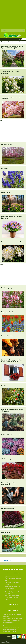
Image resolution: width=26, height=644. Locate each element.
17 (1, 561)
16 (24, 558)
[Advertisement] (13, 13)
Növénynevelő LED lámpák (13, 573)
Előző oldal (3, 558)
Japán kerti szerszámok (12, 596)
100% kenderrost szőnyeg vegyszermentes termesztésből (12, 588)
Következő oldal (7, 561)
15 (21, 558)
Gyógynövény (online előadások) (12, 618)
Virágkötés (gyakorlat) (9, 632)
